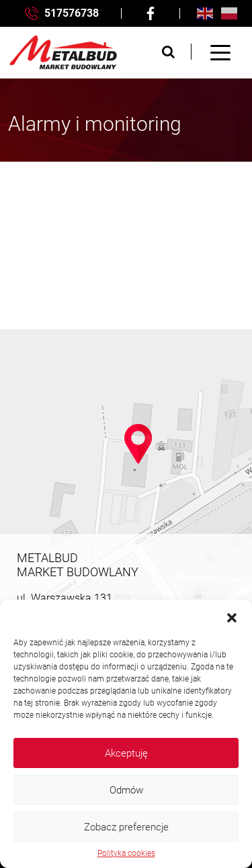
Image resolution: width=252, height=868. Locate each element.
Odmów (126, 790)
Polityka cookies (126, 853)
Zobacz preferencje (126, 827)
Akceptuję (126, 753)
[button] (232, 616)
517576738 (62, 14)
